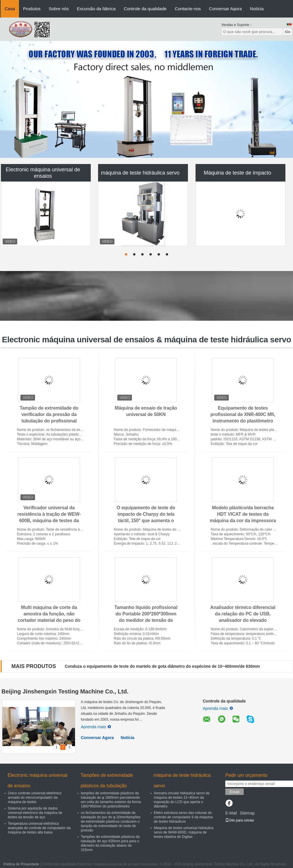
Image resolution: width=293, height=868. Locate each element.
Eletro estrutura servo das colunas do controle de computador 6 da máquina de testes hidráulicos (183, 817)
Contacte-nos (188, 9)
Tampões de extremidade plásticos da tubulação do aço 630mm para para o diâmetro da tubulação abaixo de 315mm (110, 843)
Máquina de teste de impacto (237, 173)
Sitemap (247, 813)
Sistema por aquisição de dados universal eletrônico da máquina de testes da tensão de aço (35, 813)
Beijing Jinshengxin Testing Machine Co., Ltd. (65, 691)
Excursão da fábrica (96, 9)
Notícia (257, 9)
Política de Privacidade (21, 864)
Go (288, 32)
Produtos (32, 9)
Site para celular (240, 820)
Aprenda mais (96, 727)
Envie (234, 792)
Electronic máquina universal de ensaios (43, 173)
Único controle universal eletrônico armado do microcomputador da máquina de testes (35, 798)
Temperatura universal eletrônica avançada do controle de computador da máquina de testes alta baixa (39, 828)
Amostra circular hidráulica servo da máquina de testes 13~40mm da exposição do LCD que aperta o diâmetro (182, 800)
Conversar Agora (225, 9)
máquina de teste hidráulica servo (140, 173)
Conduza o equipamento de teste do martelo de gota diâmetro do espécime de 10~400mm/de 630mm (162, 666)
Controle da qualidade (145, 9)
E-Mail (231, 813)
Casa (10, 9)
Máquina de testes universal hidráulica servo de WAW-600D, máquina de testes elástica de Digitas (184, 832)
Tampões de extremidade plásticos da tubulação (107, 780)
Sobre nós (59, 9)
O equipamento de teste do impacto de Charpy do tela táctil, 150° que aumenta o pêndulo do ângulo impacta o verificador (146, 521)
